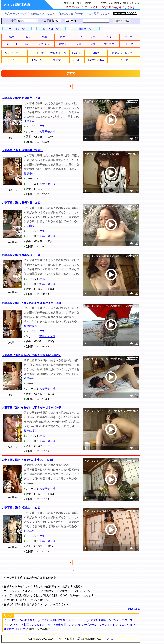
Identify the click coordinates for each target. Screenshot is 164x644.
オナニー (130, 37)
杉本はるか (31, 431)
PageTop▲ (134, 609)
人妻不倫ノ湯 (47, 132)
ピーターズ (37, 53)
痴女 (63, 37)
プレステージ (58, 53)
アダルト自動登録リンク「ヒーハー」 (64, 620)
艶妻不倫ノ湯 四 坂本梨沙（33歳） (22, 255)
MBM (96, 53)
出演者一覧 (85, 29)
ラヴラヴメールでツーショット (97, 625)
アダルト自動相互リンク (60, 625)
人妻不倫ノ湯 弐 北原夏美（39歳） (22, 98)
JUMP (77, 60)
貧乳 (79, 44)
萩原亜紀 (29, 378)
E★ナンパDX (96, 60)
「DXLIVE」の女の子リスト (21, 620)
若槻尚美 (29, 226)
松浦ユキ (29, 531)
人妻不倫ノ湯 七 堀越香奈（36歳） (22, 150)
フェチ (79, 37)
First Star (77, 53)
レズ (93, 37)
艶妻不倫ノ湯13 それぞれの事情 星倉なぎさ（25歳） (33, 303)
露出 (28, 44)
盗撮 (93, 44)
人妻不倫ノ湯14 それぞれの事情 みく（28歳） (29, 460)
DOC (15, 60)
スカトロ (12, 44)
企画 (44, 37)
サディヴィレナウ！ (124, 53)
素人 (28, 37)
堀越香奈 (29, 173)
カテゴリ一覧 (17, 29)
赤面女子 (58, 60)
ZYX (42, 126)
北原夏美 (29, 121)
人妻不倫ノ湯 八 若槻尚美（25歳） (22, 203)
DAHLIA (124, 60)
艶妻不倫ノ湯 (47, 284)
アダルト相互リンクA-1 (27, 625)
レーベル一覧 (51, 29)
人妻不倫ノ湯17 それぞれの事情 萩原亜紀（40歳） (32, 355)
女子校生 (109, 44)
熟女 (12, 37)
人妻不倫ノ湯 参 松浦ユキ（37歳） (22, 508)
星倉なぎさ (31, 326)
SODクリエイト (15, 53)
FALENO (37, 60)
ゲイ (109, 37)
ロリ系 (130, 44)
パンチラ (44, 44)
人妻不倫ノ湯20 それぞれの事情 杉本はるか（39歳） (33, 407)
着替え (63, 44)
